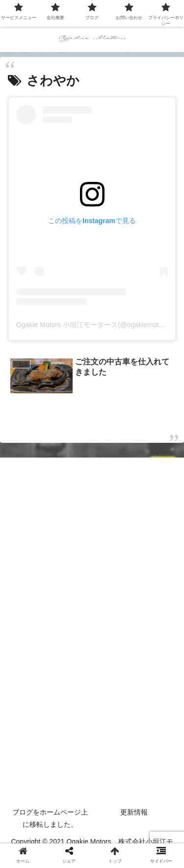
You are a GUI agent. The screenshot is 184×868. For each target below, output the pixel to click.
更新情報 (134, 812)
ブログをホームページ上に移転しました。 (50, 818)
